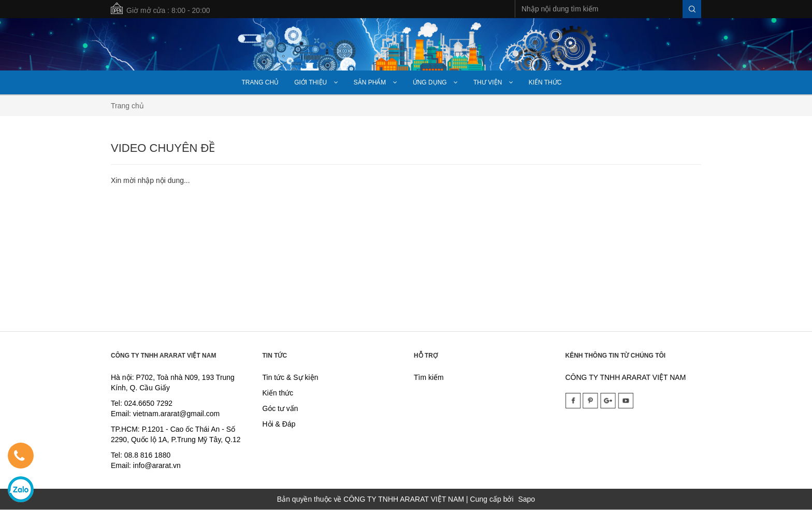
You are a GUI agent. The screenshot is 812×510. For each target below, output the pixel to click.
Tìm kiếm (429, 377)
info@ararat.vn (156, 465)
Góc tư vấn (280, 408)
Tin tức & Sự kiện (291, 377)
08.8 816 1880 (148, 455)
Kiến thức (278, 393)
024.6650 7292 (148, 403)
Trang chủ (127, 106)
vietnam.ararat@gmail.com (177, 414)
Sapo (526, 499)
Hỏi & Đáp (279, 424)
